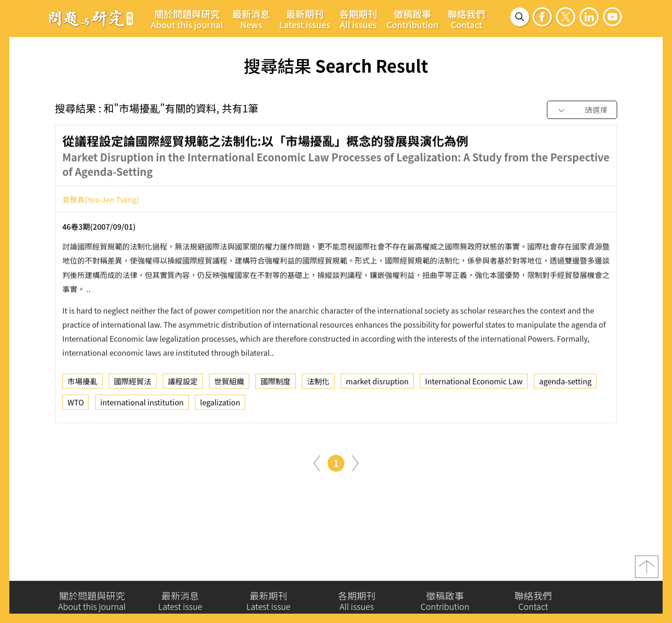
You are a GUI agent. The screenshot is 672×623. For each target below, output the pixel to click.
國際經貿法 (133, 384)
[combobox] (582, 110)
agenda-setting (565, 384)
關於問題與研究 (187, 19)
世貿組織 (229, 384)
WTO (76, 405)
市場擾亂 (82, 384)
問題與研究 (91, 18)
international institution (142, 405)
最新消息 (251, 19)
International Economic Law (474, 384)
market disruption (377, 384)
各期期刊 (358, 19)
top (647, 571)
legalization (220, 405)
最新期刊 (305, 19)
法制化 (318, 384)
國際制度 (276, 384)
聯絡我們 (466, 19)
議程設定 (183, 384)
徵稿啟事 (413, 19)
